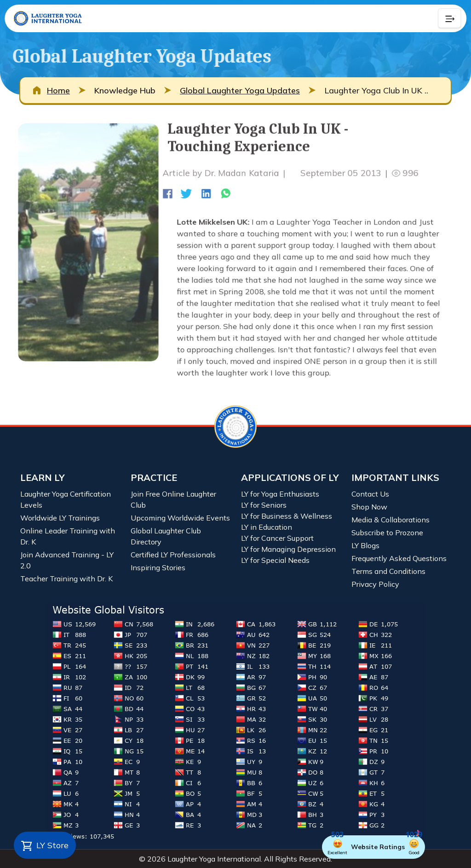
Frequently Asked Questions (399, 558)
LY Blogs (365, 545)
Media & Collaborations (391, 520)
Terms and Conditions (388, 571)
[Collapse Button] (449, 18)
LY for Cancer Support (277, 538)
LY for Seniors (264, 505)
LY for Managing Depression (288, 549)
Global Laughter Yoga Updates (240, 90)
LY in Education (267, 527)
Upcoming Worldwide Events (180, 518)
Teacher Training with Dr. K (66, 579)
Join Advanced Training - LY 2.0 (67, 560)
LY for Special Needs (275, 560)
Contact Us (370, 494)
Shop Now (369, 507)
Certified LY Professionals (173, 555)
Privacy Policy (375, 584)
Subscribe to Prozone (387, 532)
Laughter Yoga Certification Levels (66, 499)
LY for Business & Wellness (287, 516)
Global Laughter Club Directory (166, 536)
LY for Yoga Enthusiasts (280, 494)
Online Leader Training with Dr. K (68, 536)
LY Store (45, 846)
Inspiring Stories (158, 567)
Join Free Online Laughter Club (173, 499)
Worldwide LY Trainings (60, 518)
